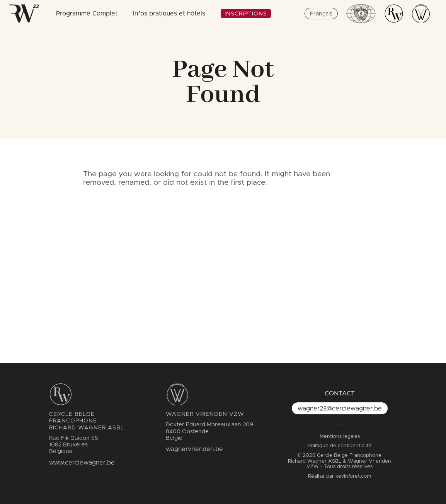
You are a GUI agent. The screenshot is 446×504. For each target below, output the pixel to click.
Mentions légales (340, 437)
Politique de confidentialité (340, 446)
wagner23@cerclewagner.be (340, 409)
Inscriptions (246, 14)
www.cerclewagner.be (82, 463)
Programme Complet (87, 14)
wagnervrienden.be (194, 449)
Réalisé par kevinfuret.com (340, 476)
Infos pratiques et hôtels (169, 14)
